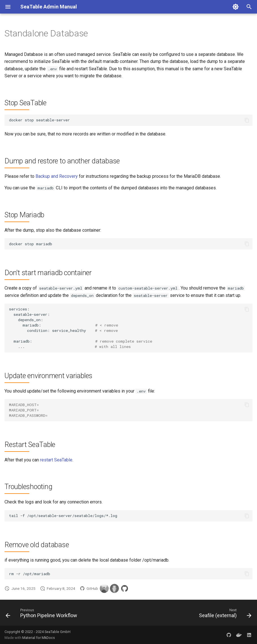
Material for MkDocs (39, 638)
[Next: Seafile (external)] (224, 614)
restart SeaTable (56, 460)
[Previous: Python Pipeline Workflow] (43, 614)
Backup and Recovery (57, 176)
